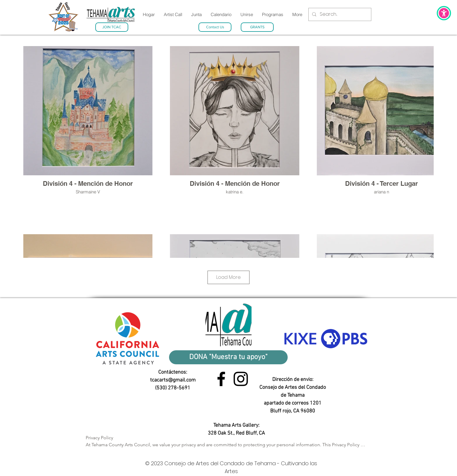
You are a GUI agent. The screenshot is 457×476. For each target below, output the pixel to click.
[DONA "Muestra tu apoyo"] (228, 357)
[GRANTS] (257, 27)
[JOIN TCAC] (112, 27)
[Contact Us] (215, 27)
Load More (228, 277)
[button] (444, 13)
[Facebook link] (221, 379)
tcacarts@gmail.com (173, 380)
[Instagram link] (241, 379)
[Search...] (339, 14)
